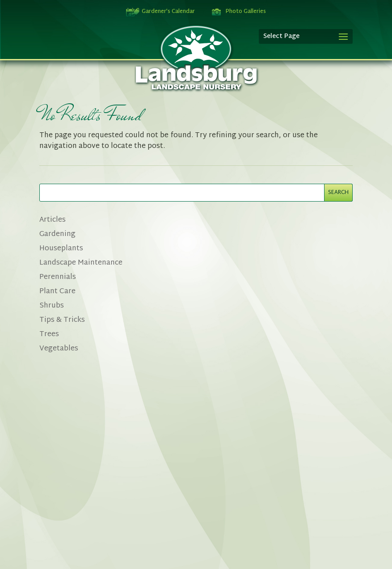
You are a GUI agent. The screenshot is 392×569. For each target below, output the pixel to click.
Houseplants (61, 249)
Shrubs (52, 306)
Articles (53, 220)
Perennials (58, 277)
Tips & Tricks (62, 320)
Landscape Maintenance (81, 263)
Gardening (57, 234)
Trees (49, 335)
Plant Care (57, 292)
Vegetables (59, 349)
